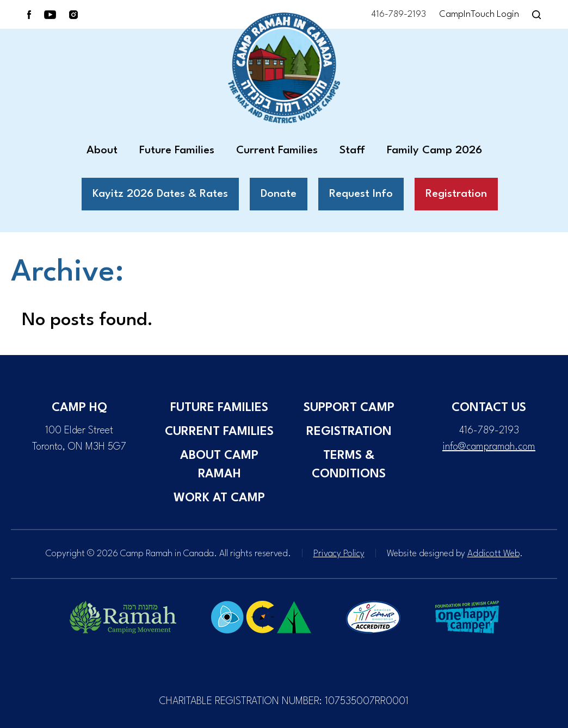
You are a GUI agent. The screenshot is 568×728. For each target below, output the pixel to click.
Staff (352, 151)
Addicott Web (493, 554)
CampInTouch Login (479, 14)
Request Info (361, 194)
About (102, 151)
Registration (456, 194)
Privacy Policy (339, 554)
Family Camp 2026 (434, 151)
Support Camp (349, 408)
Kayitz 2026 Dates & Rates (160, 194)
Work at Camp (219, 498)
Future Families (177, 151)
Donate (279, 194)
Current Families (277, 151)
